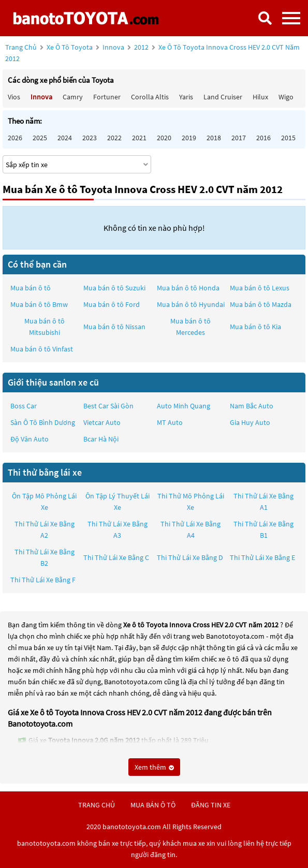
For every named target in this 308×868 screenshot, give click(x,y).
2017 (239, 138)
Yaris (186, 97)
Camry (73, 97)
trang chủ (97, 805)
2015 (288, 138)
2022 (114, 138)
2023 (90, 138)
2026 (15, 138)
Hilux (260, 97)
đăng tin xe (211, 805)
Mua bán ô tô (31, 288)
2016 (263, 138)
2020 (164, 138)
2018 (214, 138)
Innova (114, 47)
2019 (189, 138)
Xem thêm (154, 767)
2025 (40, 138)
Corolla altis (150, 97)
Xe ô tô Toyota (70, 47)
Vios (14, 97)
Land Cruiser (223, 97)
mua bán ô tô (153, 805)
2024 (65, 138)
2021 (139, 138)
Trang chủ (21, 47)
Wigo (286, 97)
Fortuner (107, 97)
